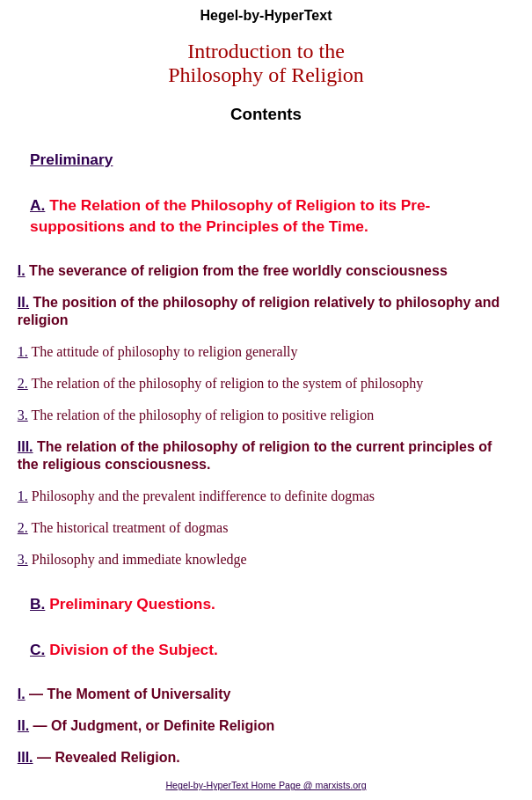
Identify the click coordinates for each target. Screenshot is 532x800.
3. (23, 415)
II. (23, 302)
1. (23, 352)
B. (37, 604)
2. (23, 383)
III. (26, 447)
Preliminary (71, 159)
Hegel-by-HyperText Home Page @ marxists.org (266, 785)
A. (37, 205)
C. (37, 650)
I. (22, 271)
